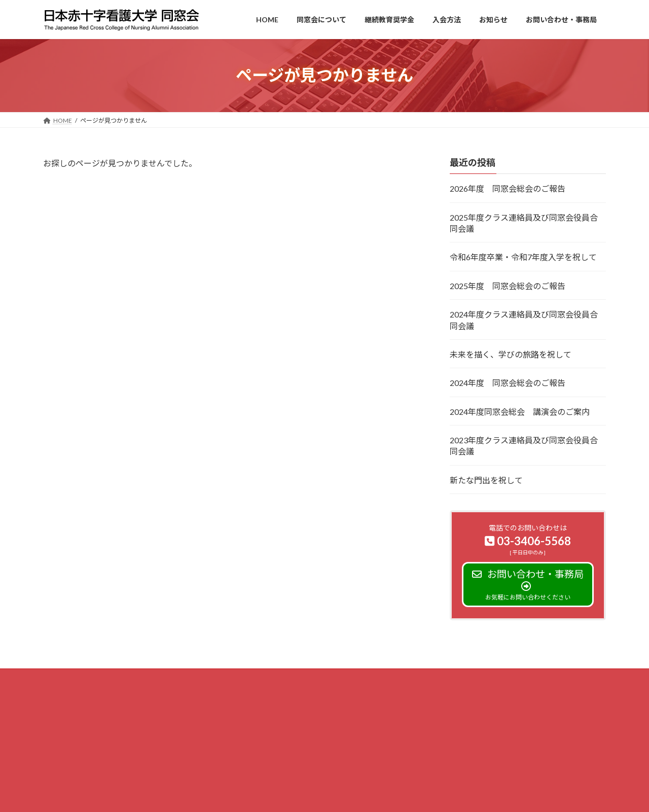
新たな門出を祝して (486, 480)
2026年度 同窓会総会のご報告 (508, 188)
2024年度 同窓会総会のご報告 (508, 383)
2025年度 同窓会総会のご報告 (508, 285)
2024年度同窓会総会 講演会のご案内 (520, 411)
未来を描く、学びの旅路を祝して (511, 354)
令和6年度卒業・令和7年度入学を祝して (523, 257)
